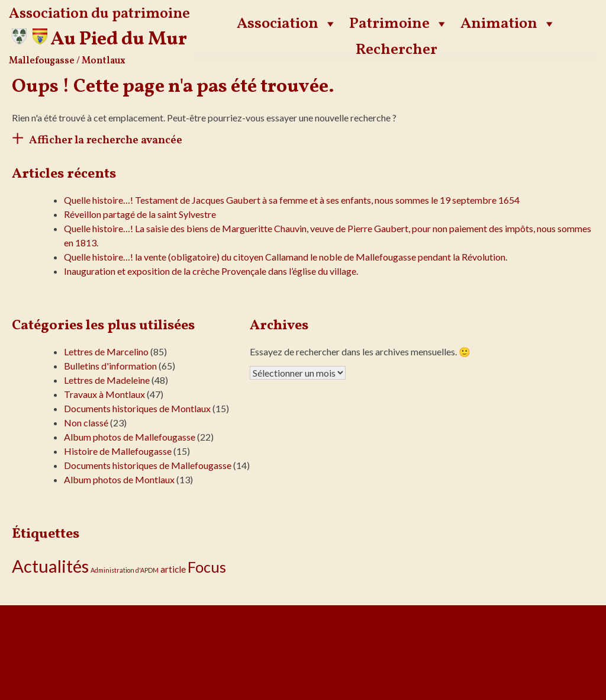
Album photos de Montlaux (119, 479)
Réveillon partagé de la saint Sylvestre (140, 214)
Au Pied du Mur (119, 40)
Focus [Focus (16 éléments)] (207, 567)
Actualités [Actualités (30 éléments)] (50, 566)
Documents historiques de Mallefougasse (148, 465)
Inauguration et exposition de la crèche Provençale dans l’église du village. (211, 271)
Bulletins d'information (110, 366)
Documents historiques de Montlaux (137, 408)
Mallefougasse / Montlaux (67, 61)
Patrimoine (399, 24)
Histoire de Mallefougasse (118, 451)
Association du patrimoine (99, 14)
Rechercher (397, 50)
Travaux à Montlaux (104, 394)
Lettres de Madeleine (107, 380)
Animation (508, 24)
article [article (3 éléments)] (173, 569)
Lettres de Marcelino (106, 351)
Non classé (86, 423)
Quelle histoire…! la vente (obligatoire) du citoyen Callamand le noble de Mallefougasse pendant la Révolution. (286, 257)
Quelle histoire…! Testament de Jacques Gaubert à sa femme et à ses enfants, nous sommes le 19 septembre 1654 (292, 200)
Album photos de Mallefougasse (130, 437)
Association (287, 24)
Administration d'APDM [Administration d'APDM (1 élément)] (125, 570)
